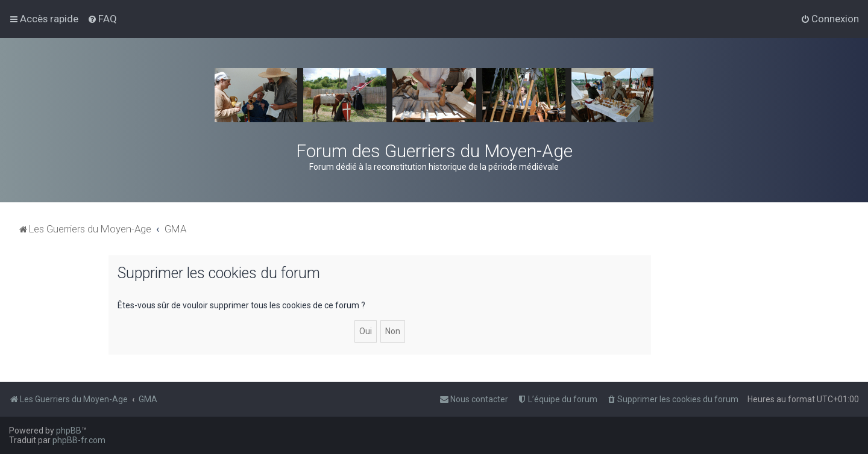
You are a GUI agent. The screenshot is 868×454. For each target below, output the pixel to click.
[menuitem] (102, 19)
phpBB (69, 431)
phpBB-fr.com (79, 440)
